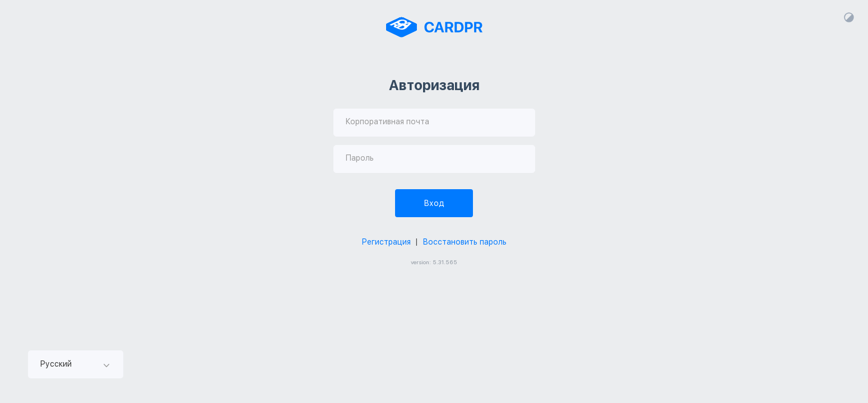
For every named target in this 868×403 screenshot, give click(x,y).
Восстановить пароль (465, 242)
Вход (434, 203)
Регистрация (386, 242)
